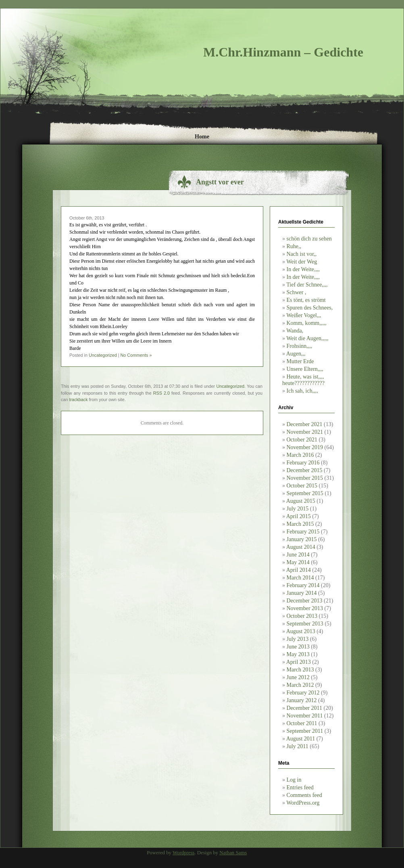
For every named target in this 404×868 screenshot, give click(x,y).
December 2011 (305, 708)
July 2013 (298, 639)
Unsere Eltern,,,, (305, 369)
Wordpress (183, 853)
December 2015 (305, 470)
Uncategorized (103, 355)
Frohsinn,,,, (300, 346)
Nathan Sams (233, 853)
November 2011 (305, 716)
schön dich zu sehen (309, 239)
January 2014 (302, 593)
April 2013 (299, 662)
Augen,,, (296, 354)
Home (202, 137)
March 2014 (300, 578)
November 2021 (305, 432)
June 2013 (298, 647)
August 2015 (301, 501)
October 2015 (302, 486)
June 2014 (298, 555)
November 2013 (305, 608)
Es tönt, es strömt (306, 300)
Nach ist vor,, (302, 254)
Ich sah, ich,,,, (302, 391)
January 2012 (302, 700)
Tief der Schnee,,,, (307, 285)
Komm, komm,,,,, (307, 323)
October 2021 (302, 440)
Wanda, (295, 331)
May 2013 (298, 654)
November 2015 (305, 478)
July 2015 (298, 509)
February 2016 (303, 463)
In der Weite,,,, (303, 269)
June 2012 (298, 677)
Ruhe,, (294, 246)
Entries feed (300, 787)
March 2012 (300, 685)
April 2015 (299, 516)
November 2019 (305, 447)
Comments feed (304, 795)
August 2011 (301, 739)
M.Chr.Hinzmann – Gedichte (283, 52)
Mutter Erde (300, 361)
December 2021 (305, 424)
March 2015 (300, 524)
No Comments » (136, 355)
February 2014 (303, 585)
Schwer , (297, 292)
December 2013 (305, 601)
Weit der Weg (302, 262)
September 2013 (305, 624)
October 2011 (302, 723)
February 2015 (303, 532)
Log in (294, 780)
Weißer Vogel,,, (304, 315)
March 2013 (300, 670)
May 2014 (298, 562)
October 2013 (302, 616)
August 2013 (301, 631)
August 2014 (301, 547)
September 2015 (305, 493)
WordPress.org (303, 803)
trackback (78, 399)
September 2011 (305, 731)
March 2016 (300, 455)
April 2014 (299, 570)
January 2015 (302, 539)
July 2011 (298, 746)
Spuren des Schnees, (310, 308)
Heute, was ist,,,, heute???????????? (303, 380)
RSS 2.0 (161, 393)
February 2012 (303, 693)
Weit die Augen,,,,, (307, 338)
